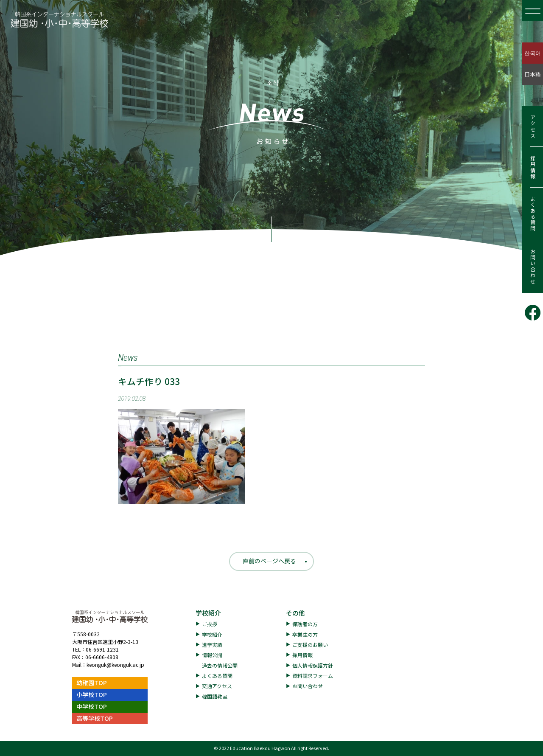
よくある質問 (533, 214)
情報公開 (212, 655)
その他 (295, 613)
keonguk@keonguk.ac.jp (115, 665)
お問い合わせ (533, 267)
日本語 (533, 74)
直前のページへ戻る (269, 561)
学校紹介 (208, 613)
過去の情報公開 (220, 665)
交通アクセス (217, 686)
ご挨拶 (210, 624)
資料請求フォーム (313, 676)
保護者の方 (305, 624)
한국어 (533, 53)
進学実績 (212, 645)
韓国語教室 (215, 696)
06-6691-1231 (102, 649)
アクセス (533, 126)
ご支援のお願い (310, 645)
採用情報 (533, 167)
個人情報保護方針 (313, 665)
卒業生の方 (305, 634)
